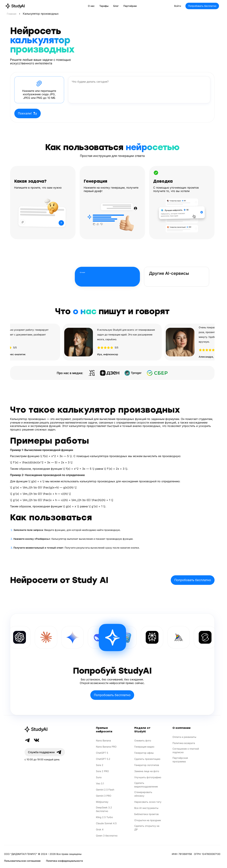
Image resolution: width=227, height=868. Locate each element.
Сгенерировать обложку (143, 794)
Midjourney (102, 802)
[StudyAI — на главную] (15, 6)
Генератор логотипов (147, 765)
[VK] (36, 740)
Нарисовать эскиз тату (148, 802)
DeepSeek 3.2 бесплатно (104, 809)
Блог (116, 6)
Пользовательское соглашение (22, 861)
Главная (12, 14)
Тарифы (104, 6)
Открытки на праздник (148, 820)
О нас (91, 6)
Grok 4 (100, 829)
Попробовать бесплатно (202, 6)
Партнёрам (130, 6)
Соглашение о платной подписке (186, 750)
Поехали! (28, 113)
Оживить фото (143, 740)
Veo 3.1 (100, 783)
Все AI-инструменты (146, 808)
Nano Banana (103, 740)
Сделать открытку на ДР (147, 828)
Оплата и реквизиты (184, 737)
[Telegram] (27, 740)
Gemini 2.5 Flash (105, 790)
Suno (99, 777)
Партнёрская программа (180, 760)
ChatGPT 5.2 (103, 759)
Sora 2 (100, 765)
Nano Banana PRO (106, 747)
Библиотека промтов (146, 814)
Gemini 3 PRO (104, 796)
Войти (178, 6)
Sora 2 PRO (102, 771)
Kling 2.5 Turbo (104, 817)
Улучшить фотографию (148, 777)
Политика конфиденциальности (64, 861)
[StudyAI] (45, 729)
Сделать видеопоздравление (146, 785)
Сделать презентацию (147, 759)
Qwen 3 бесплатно (107, 836)
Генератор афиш (144, 753)
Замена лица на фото (147, 771)
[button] (39, 90)
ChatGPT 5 (102, 753)
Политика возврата (184, 743)
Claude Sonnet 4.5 (106, 823)
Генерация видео (144, 747)
